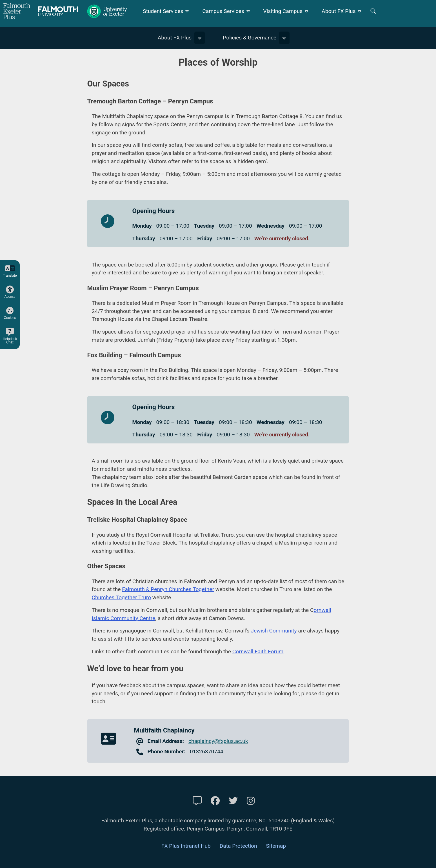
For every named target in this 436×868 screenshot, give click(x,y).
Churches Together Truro (121, 597)
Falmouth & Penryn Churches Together (168, 589)
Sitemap (276, 846)
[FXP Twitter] (233, 801)
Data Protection (238, 846)
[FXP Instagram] (251, 801)
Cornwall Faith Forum (258, 651)
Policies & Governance (250, 38)
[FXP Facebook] (215, 801)
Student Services (163, 11)
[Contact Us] (197, 801)
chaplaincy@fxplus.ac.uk (218, 741)
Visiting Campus (283, 11)
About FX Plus (339, 11)
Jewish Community (274, 631)
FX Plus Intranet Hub (186, 846)
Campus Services (223, 11)
